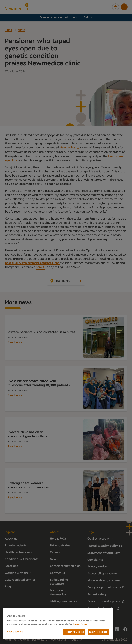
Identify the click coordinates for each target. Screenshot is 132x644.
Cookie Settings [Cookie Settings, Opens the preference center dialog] (15, 632)
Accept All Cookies (74, 632)
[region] (58, 623)
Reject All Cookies (98, 632)
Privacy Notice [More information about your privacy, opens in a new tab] (80, 624)
